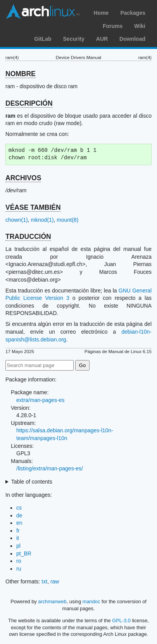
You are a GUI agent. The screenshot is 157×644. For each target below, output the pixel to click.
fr (18, 531)
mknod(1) (42, 220)
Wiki (140, 26)
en (19, 523)
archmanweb (52, 601)
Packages (133, 13)
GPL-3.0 (121, 621)
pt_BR (24, 553)
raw (55, 581)
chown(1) (17, 220)
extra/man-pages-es (41, 400)
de (19, 515)
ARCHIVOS (23, 178)
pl (18, 546)
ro (19, 561)
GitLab (43, 39)
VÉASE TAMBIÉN (33, 207)
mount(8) (67, 220)
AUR (102, 39)
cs (19, 508)
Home (101, 13)
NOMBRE (21, 74)
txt (44, 581)
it (18, 538)
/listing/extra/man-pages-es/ (50, 468)
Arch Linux (43, 12)
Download (132, 39)
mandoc (91, 601)
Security (74, 39)
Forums (113, 26)
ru (19, 569)
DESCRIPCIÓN (29, 103)
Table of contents (32, 482)
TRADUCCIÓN (28, 237)
